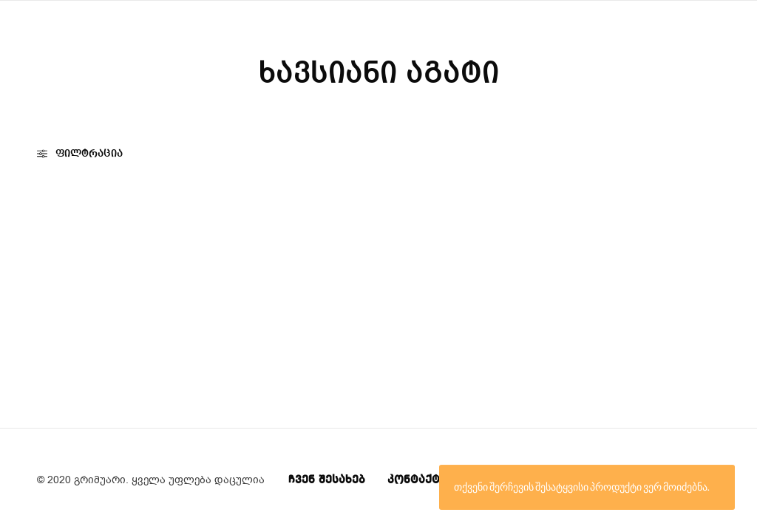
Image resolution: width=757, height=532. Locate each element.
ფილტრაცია (80, 154)
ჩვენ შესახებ (327, 480)
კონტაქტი (417, 480)
